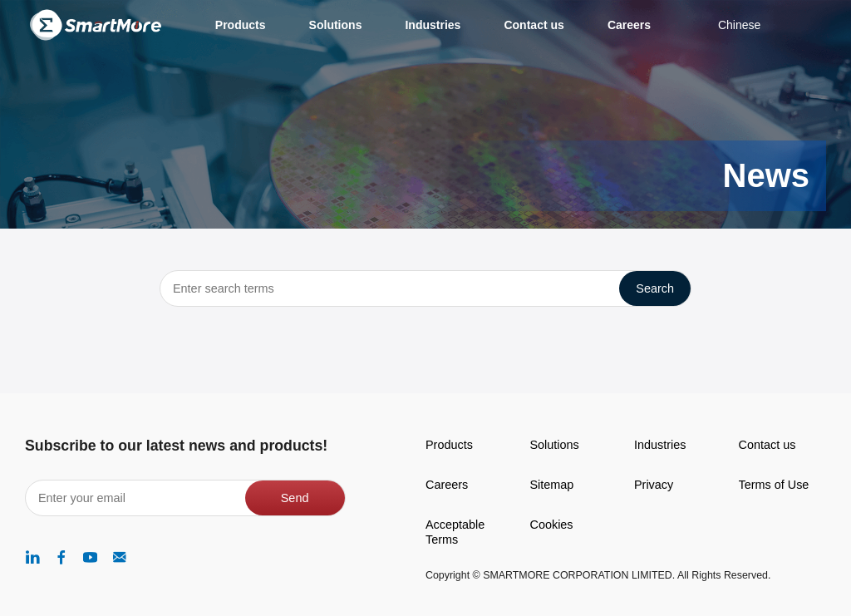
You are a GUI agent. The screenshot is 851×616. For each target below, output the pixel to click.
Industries (660, 445)
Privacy (654, 485)
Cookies (552, 525)
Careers (447, 485)
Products (449, 445)
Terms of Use (774, 485)
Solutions (555, 445)
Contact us (767, 445)
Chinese (739, 25)
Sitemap (552, 485)
